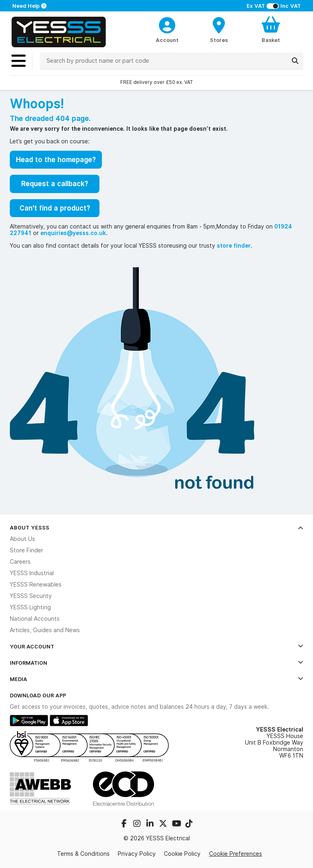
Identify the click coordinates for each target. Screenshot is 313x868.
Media (156, 679)
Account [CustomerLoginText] (167, 40)
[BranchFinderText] (219, 29)
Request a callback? (55, 184)
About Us (22, 539)
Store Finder (26, 550)
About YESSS (156, 527)
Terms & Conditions (83, 854)
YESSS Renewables (36, 585)
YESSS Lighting (30, 607)
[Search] (295, 61)
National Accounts (35, 619)
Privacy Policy (137, 854)
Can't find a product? (55, 208)
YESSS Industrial (32, 573)
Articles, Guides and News (45, 630)
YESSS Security (31, 596)
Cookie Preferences (236, 854)
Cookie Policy (182, 854)
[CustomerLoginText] (167, 24)
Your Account (156, 646)
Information (156, 663)
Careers (20, 562)
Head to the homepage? (56, 160)
